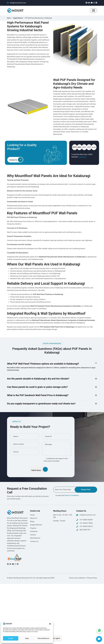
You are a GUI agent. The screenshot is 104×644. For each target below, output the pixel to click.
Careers (33, 535)
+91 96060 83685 (85, 520)
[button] (50, 624)
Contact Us (34, 541)
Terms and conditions (77, 578)
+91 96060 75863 (85, 523)
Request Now (86, 490)
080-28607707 (83, 530)
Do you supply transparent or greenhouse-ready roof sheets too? (41, 404)
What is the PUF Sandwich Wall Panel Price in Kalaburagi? (38, 395)
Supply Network (18, 18)
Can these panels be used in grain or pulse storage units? (37, 387)
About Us (33, 518)
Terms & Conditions (72, 495)
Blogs (32, 521)
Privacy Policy (92, 578)
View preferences (43, 638)
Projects (33, 528)
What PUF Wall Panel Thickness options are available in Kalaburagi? (43, 364)
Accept (11, 638)
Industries (34, 531)
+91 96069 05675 (85, 527)
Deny (27, 638)
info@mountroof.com (16, 3)
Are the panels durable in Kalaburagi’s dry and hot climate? (38, 379)
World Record (35, 538)
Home (9, 18)
